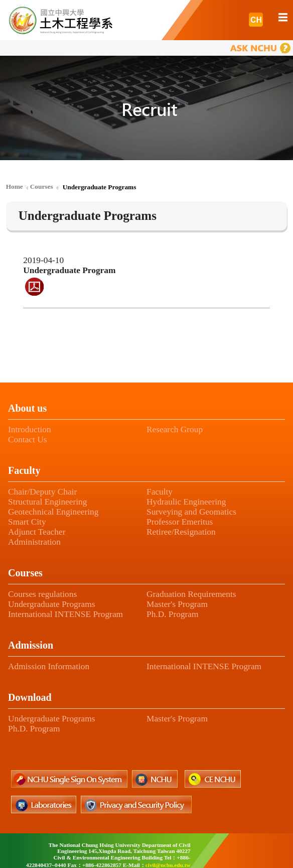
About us (27, 408)
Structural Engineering (47, 502)
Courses (25, 573)
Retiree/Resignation (181, 532)
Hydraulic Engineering (186, 502)
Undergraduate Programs (51, 604)
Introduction (30, 429)
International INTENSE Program (65, 614)
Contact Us (28, 440)
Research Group (175, 429)
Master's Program (177, 604)
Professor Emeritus (180, 522)
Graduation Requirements (191, 594)
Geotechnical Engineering (53, 512)
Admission (31, 645)
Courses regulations (42, 594)
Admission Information (49, 666)
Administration (34, 542)
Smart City (27, 522)
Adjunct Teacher (37, 532)
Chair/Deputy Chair (42, 492)
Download (30, 697)
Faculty (24, 470)
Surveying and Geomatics (191, 512)
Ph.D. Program (173, 614)
